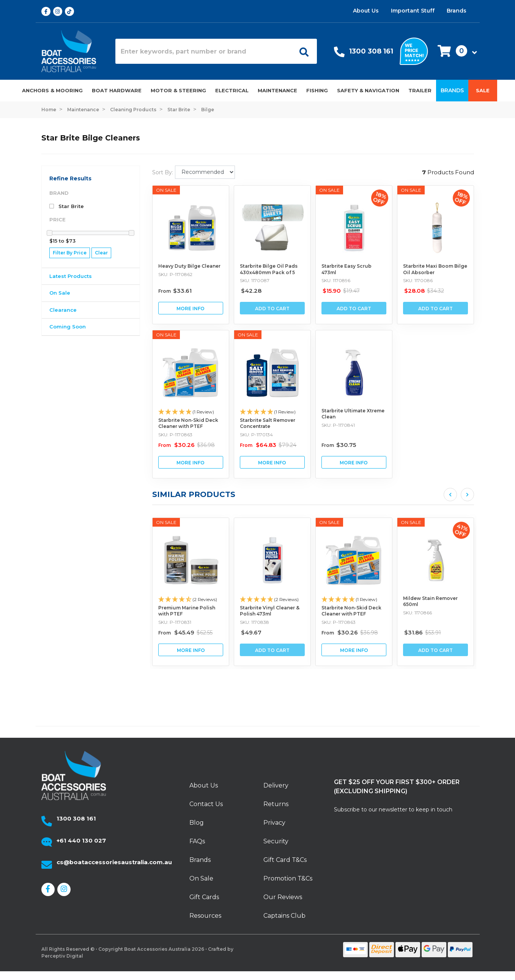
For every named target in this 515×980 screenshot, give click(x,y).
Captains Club (284, 916)
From (175, 291)
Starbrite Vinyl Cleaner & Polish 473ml (344, 611)
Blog (197, 823)
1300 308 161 (371, 51)
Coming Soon (68, 327)
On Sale (60, 293)
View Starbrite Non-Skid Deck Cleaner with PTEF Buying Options (191, 462)
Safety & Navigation (368, 90)
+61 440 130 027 (81, 840)
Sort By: (163, 172)
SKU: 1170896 (336, 280)
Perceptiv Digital (62, 956)
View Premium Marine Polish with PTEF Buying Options (265, 650)
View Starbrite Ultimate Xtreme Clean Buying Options (354, 462)
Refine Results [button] (70, 178)
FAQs (197, 841)
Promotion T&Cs (288, 878)
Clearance (63, 310)
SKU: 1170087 (255, 280)
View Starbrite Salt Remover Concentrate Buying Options (272, 462)
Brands (457, 11)
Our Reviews (283, 897)
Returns (276, 804)
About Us (366, 11)
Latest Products (71, 276)
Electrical (232, 90)
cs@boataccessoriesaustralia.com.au (114, 862)
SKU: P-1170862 (175, 274)
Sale (483, 90)
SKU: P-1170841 (338, 425)
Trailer (420, 90)
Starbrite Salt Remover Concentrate (268, 423)
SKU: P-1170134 (256, 435)
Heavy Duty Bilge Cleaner (189, 266)
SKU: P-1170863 (175, 435)
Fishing (317, 90)
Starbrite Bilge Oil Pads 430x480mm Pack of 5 (269, 269)
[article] (183, 592)
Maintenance (277, 90)
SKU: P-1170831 (249, 622)
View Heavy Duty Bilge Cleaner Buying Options (191, 308)
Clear (101, 253)
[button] (455, 51)
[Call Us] (339, 54)
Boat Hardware (117, 90)
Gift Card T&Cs (285, 860)
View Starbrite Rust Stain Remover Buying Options (183, 650)
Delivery (276, 785)
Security (276, 841)
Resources (205, 916)
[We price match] (414, 51)
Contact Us (206, 804)
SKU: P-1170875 (168, 622)
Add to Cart (272, 309)
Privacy (274, 823)
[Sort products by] (205, 172)
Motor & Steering (178, 90)
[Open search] (301, 51)
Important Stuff (413, 11)
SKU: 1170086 (418, 280)
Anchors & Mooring (52, 90)
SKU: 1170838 (328, 622)
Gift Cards (204, 897)
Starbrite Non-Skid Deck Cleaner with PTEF (188, 423)
